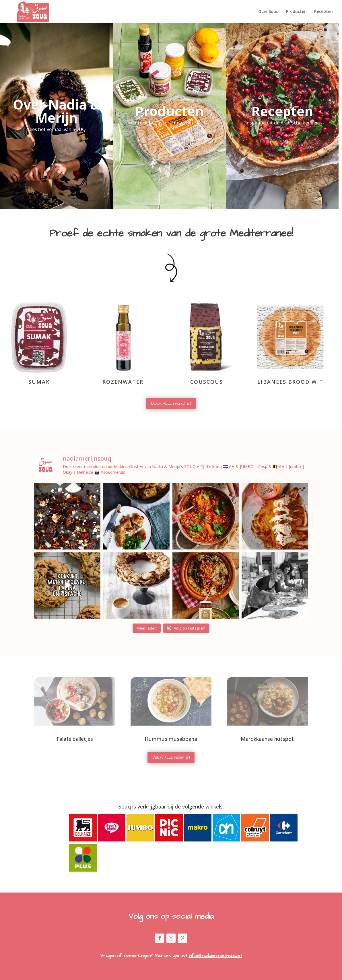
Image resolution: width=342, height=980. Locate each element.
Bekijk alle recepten (171, 757)
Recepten (323, 12)
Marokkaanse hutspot (267, 739)
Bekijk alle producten (171, 403)
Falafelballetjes (75, 739)
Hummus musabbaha (171, 739)
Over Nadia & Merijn (56, 111)
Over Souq (268, 12)
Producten (296, 12)
